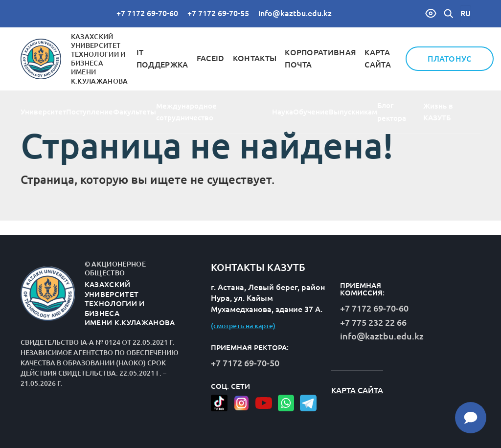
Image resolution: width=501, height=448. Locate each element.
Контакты (255, 58)
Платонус (450, 59)
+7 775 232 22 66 (373, 322)
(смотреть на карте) (243, 326)
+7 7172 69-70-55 (218, 13)
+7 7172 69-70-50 (245, 363)
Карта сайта (357, 390)
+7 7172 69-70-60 (147, 13)
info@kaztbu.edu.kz (295, 13)
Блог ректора (392, 112)
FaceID (211, 58)
